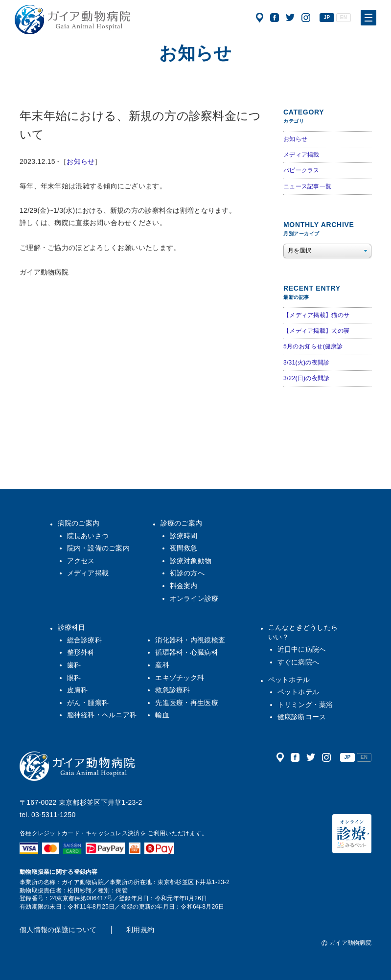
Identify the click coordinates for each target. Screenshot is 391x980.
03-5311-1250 (54, 815)
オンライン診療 (194, 598)
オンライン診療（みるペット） (352, 834)
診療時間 (184, 536)
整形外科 (81, 652)
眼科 (74, 678)
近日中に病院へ (302, 649)
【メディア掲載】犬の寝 (316, 331)
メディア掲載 (301, 155)
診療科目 (72, 627)
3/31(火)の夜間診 (306, 363)
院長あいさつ (88, 536)
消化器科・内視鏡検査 (190, 640)
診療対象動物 (191, 561)
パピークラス (301, 170)
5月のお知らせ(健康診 (313, 346)
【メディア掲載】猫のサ (316, 315)
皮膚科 (78, 690)
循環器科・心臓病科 (187, 652)
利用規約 (140, 930)
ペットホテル (289, 680)
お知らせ (80, 161)
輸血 (162, 715)
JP (327, 17)
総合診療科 (84, 640)
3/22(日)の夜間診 (306, 378)
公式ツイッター (290, 18)
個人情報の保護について (58, 930)
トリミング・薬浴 (305, 705)
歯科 (74, 665)
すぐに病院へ (299, 662)
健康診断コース (302, 717)
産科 (162, 665)
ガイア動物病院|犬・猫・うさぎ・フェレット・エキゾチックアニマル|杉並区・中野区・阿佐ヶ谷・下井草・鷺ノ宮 (72, 20)
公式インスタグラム (306, 18)
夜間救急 (184, 548)
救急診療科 (172, 690)
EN (344, 17)
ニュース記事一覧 (307, 186)
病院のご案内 (79, 523)
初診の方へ (187, 573)
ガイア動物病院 (77, 766)
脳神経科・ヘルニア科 (102, 715)
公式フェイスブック (275, 18)
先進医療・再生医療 (187, 703)
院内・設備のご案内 (99, 548)
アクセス (260, 18)
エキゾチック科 (180, 678)
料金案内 (184, 586)
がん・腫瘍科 (88, 703)
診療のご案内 (182, 523)
